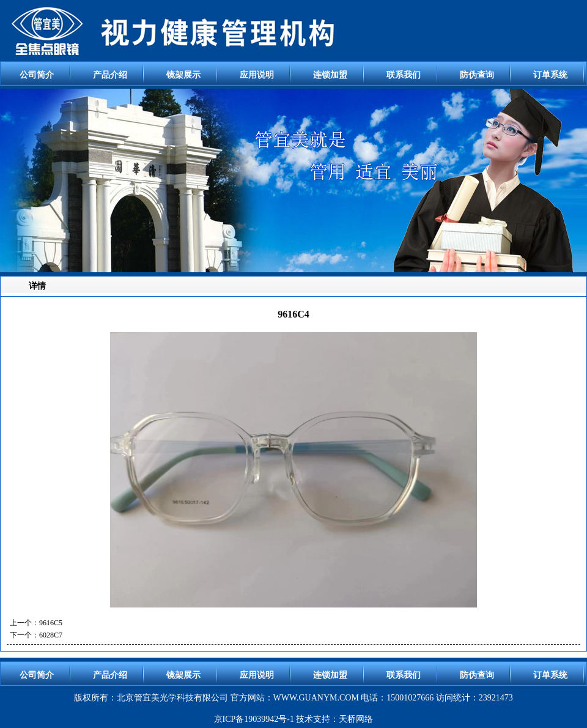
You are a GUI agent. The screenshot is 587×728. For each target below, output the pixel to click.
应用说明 (257, 75)
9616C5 (51, 623)
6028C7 (51, 635)
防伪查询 (477, 75)
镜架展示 (183, 75)
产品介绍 (110, 75)
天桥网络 (356, 719)
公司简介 (37, 75)
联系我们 (404, 75)
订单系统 (550, 75)
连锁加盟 (330, 75)
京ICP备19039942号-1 (254, 719)
